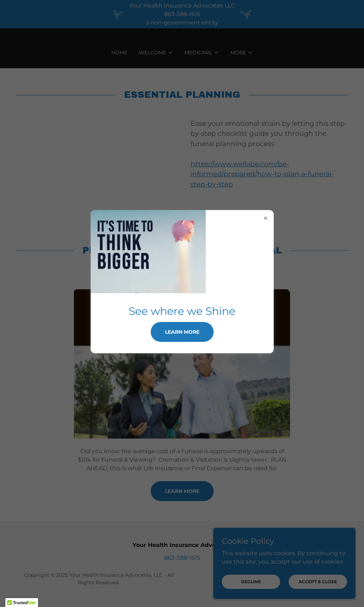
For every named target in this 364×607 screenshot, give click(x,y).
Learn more (182, 332)
